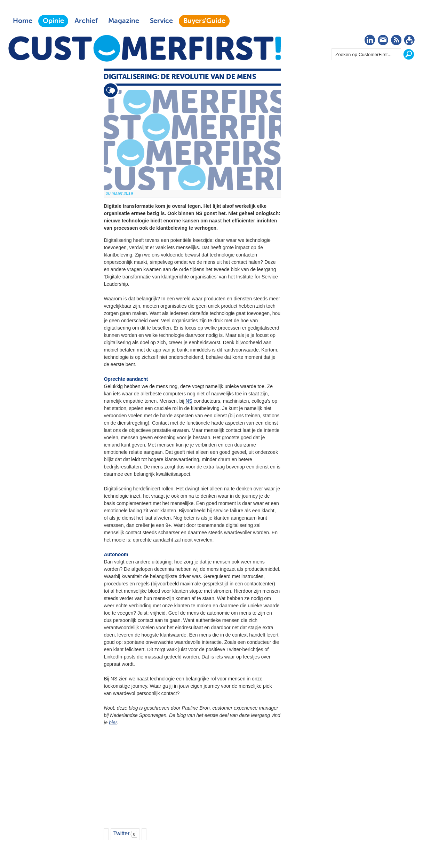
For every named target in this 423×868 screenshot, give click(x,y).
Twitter (121, 833)
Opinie (53, 21)
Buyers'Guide (204, 21)
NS (189, 401)
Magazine (124, 21)
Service (161, 21)
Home (23, 21)
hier (113, 723)
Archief (86, 21)
